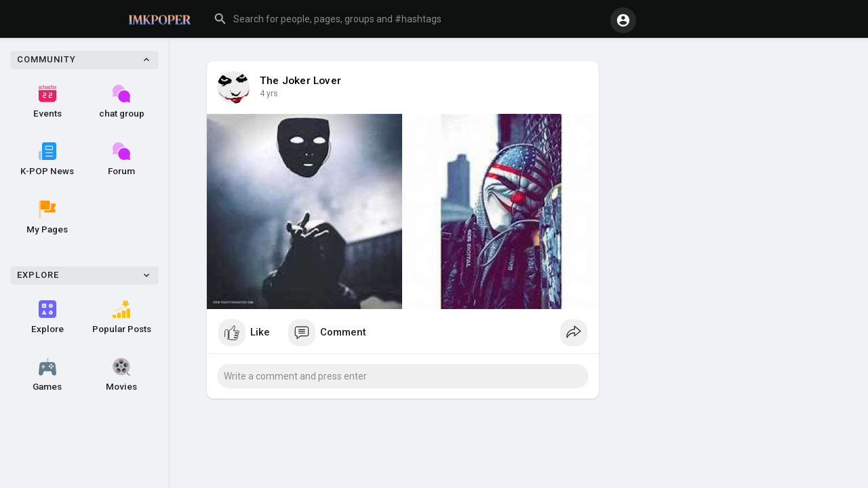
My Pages (47, 218)
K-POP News (47, 159)
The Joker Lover (300, 81)
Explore (47, 317)
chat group (122, 102)
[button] (406, 19)
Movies (121, 375)
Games (47, 375)
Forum (121, 159)
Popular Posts (122, 317)
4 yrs (269, 94)
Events (47, 102)
